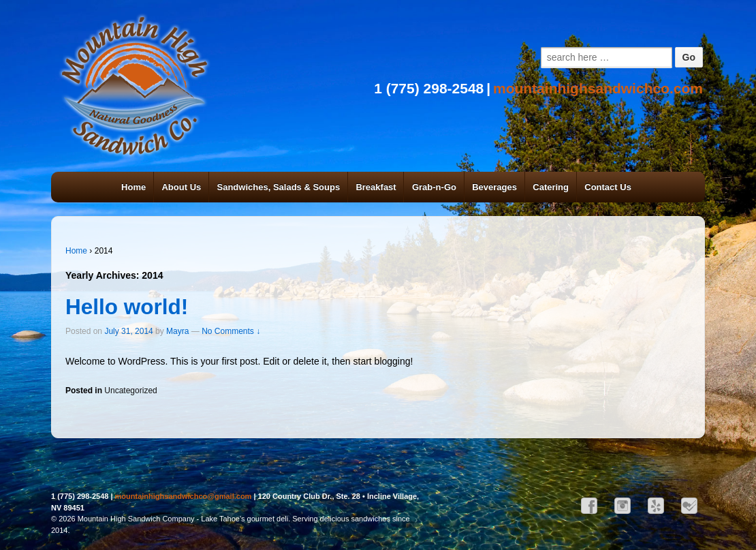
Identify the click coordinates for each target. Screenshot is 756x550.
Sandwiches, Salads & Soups (279, 187)
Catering (551, 187)
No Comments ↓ (231, 331)
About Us (181, 187)
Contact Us (608, 187)
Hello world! (127, 307)
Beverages (494, 187)
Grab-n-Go (434, 187)
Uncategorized (130, 391)
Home (133, 187)
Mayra (177, 331)
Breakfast (376, 187)
